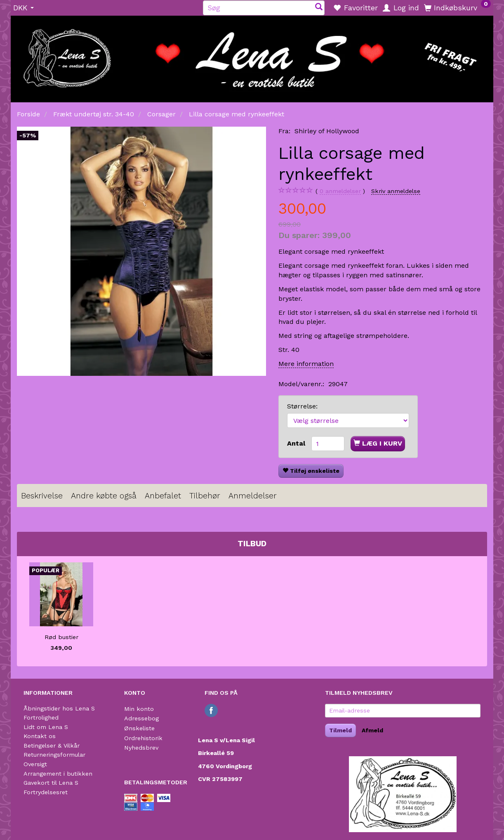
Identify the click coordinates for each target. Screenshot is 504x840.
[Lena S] (252, 56)
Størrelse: (302, 406)
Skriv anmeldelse (396, 191)
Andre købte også (104, 496)
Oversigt (35, 764)
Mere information (306, 364)
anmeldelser (340, 191)
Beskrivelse (42, 496)
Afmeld (372, 730)
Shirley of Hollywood (327, 131)
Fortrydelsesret (46, 792)
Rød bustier (61, 637)
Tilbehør (205, 496)
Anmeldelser (253, 496)
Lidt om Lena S (46, 727)
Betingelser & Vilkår (52, 746)
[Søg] (319, 8)
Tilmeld (340, 730)
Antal (297, 443)
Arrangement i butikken (58, 774)
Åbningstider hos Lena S (59, 708)
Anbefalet (163, 496)
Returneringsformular (54, 755)
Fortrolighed (41, 717)
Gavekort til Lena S (51, 783)
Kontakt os (40, 736)
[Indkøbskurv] (457, 7)
